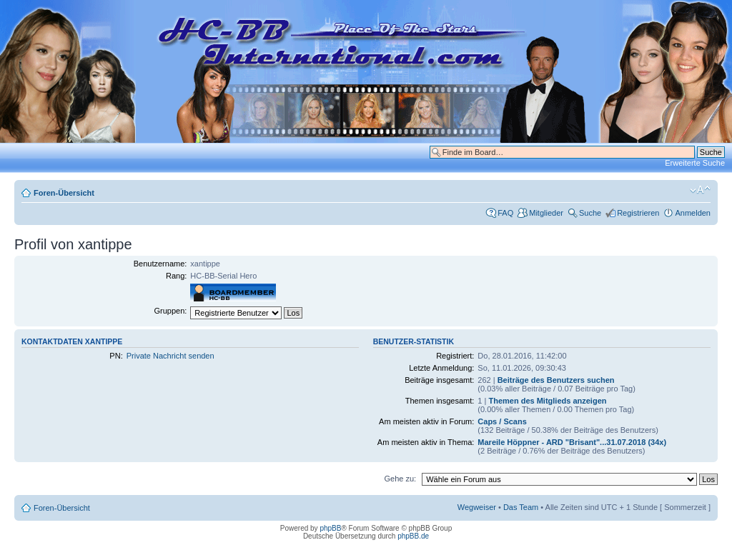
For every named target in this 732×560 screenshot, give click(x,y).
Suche (590, 213)
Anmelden (693, 213)
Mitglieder (546, 213)
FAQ (505, 213)
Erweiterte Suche (695, 163)
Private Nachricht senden (170, 356)
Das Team (521, 507)
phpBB (330, 528)
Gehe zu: (400, 479)
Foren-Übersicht (64, 193)
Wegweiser (477, 507)
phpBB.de (413, 536)
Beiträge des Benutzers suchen (556, 380)
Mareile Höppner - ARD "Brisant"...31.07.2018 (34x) (572, 442)
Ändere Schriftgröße (700, 190)
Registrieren (638, 213)
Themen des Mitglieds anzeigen (547, 401)
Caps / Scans (502, 421)
